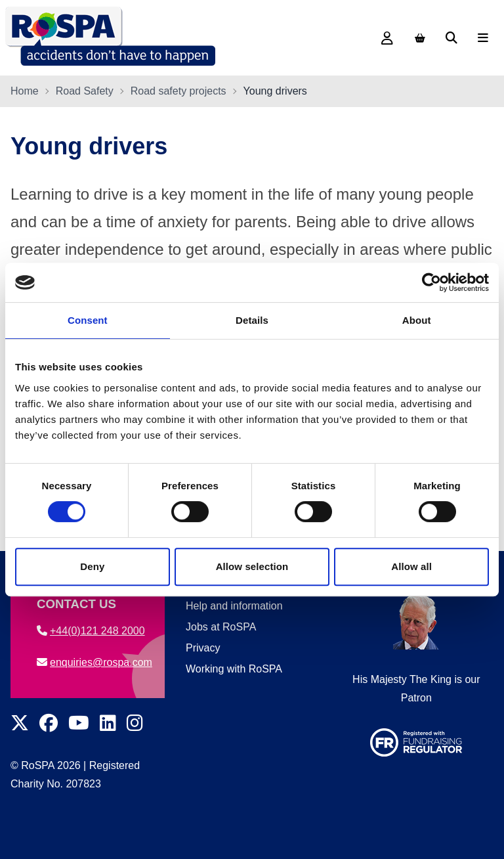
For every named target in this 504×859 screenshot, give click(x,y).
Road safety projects (178, 91)
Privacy (203, 648)
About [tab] (417, 320)
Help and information (234, 606)
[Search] (451, 38)
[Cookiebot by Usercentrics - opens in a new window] (431, 282)
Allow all (411, 566)
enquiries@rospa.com (94, 662)
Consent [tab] (88, 320)
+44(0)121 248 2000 (91, 631)
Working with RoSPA (234, 669)
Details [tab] (252, 320)
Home (25, 91)
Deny (92, 566)
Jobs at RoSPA (221, 627)
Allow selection (252, 566)
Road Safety (85, 91)
